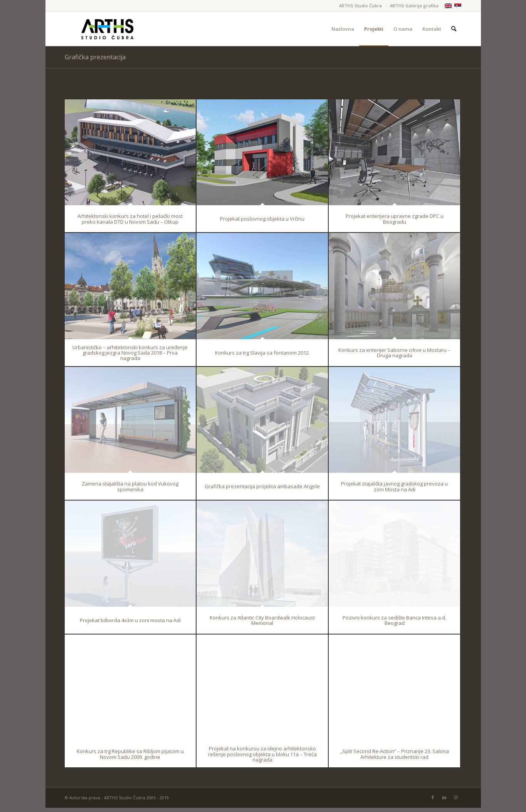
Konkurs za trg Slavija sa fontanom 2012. (262, 353)
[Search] (454, 29)
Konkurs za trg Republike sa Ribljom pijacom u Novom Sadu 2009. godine (130, 754)
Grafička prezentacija (95, 57)
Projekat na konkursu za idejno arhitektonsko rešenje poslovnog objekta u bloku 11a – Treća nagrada (262, 754)
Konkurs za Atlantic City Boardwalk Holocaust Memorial (262, 620)
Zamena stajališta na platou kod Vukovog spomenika (130, 486)
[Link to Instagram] (456, 797)
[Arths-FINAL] (107, 29)
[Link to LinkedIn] (444, 797)
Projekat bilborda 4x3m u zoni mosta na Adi (130, 620)
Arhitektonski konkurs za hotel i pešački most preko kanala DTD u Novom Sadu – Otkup (130, 219)
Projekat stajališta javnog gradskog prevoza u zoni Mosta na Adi (394, 486)
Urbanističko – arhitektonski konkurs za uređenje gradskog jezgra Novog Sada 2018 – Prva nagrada (130, 352)
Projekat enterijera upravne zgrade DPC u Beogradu (395, 219)
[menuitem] (361, 6)
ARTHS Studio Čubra (360, 6)
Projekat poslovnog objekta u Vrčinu (262, 219)
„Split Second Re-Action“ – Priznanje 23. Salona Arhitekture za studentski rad (395, 754)
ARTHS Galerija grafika (414, 6)
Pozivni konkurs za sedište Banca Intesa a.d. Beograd (394, 620)
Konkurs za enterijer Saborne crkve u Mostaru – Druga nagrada (394, 353)
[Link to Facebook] (433, 797)
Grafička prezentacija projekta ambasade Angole (262, 486)
